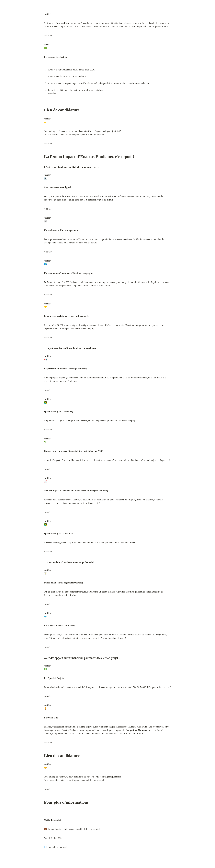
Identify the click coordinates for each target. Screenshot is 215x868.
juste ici (116, 131)
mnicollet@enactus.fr (58, 847)
